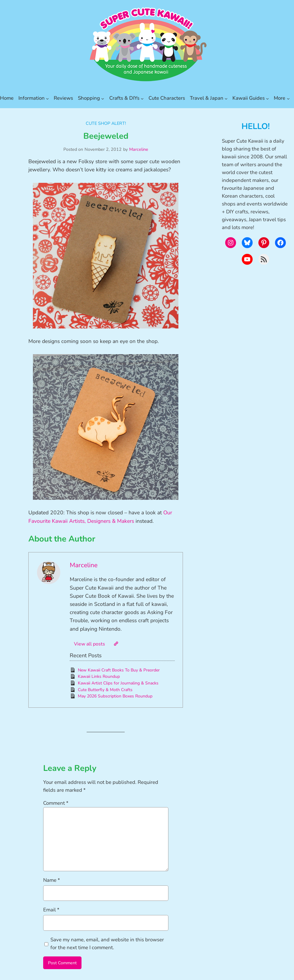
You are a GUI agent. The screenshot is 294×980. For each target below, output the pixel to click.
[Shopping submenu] (103, 98)
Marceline (139, 149)
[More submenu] (288, 98)
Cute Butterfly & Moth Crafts (105, 690)
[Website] (116, 644)
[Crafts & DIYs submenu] (142, 98)
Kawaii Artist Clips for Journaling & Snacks (118, 683)
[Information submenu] (47, 98)
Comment (56, 803)
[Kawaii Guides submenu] (267, 98)
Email (51, 910)
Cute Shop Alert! (106, 123)
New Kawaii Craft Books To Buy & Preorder (119, 670)
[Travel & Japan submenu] (226, 98)
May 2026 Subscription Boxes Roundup (115, 696)
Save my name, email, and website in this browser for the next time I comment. (107, 944)
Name (52, 880)
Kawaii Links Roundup (99, 676)
